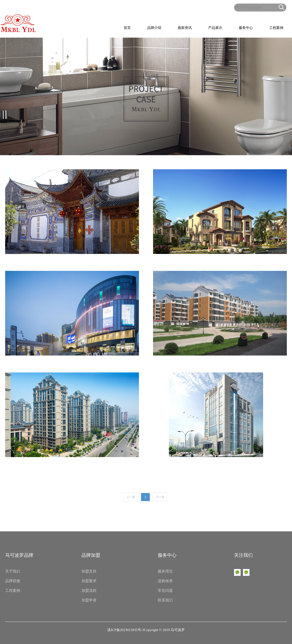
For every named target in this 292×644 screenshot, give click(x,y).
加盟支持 (89, 571)
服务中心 (246, 28)
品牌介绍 (154, 28)
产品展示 (215, 28)
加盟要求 (89, 581)
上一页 (131, 497)
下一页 (160, 497)
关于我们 (13, 571)
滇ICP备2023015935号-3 (126, 630)
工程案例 (276, 28)
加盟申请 (89, 600)
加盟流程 (89, 591)
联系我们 (165, 600)
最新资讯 (185, 28)
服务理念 (165, 571)
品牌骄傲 (13, 581)
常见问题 (165, 591)
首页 (127, 28)
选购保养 (165, 581)
